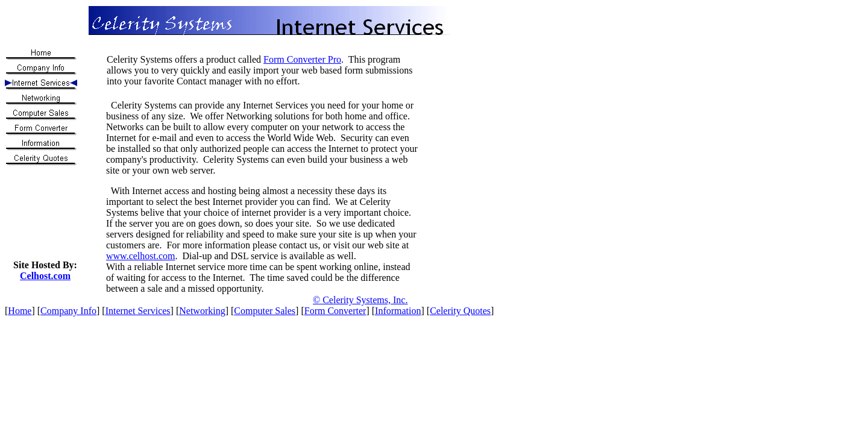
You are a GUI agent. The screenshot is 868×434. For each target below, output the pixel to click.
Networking (202, 311)
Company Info (68, 311)
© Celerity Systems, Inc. (360, 300)
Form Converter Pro (302, 59)
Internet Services (138, 311)
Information (398, 311)
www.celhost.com (141, 256)
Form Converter (335, 311)
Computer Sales (265, 311)
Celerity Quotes (460, 311)
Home (20, 311)
